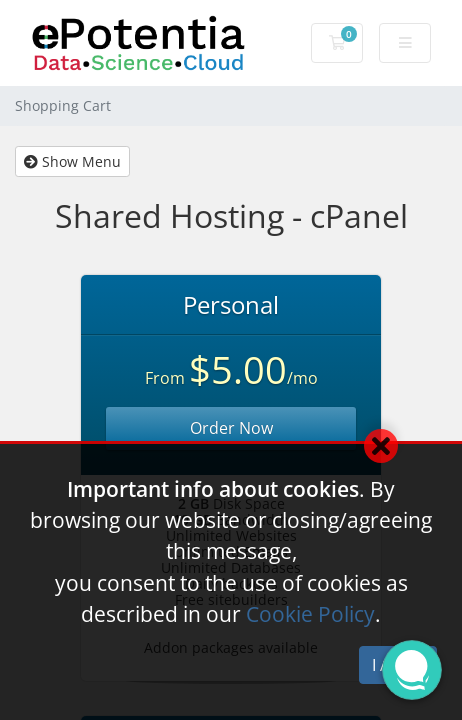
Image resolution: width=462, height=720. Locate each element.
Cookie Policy (310, 614)
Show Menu (72, 161)
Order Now (231, 428)
